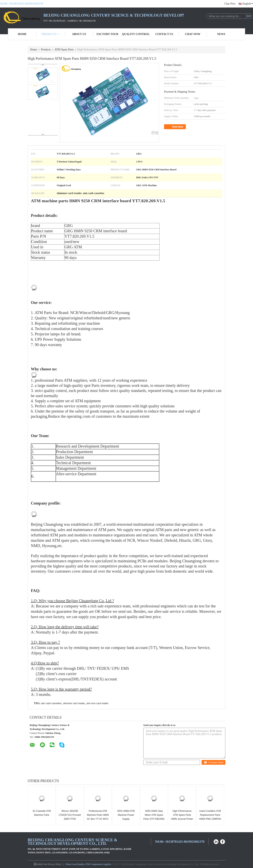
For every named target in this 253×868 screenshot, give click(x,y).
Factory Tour (107, 34)
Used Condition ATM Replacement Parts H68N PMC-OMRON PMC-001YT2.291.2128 (210, 819)
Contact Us (164, 34)
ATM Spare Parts (64, 50)
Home (22, 34)
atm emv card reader (98, 703)
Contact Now (214, 762)
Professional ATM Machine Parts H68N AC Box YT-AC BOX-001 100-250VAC (98, 817)
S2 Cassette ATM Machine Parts (42, 813)
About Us (79, 34)
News (221, 34)
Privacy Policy (55, 864)
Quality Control (136, 34)
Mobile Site (40, 864)
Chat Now (230, 4)
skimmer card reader (74, 703)
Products (51, 34)
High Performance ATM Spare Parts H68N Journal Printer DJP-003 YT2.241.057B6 (182, 819)
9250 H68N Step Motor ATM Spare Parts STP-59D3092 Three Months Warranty (154, 819)
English (248, 4)
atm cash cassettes (51, 703)
